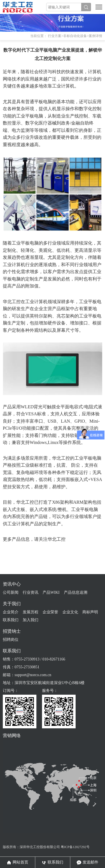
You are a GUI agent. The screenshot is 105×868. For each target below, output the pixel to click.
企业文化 (70, 612)
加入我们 (31, 620)
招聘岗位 (11, 640)
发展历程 (31, 612)
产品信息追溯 (76, 592)
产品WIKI (51, 592)
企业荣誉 (50, 612)
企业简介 (11, 612)
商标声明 (90, 612)
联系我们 (11, 620)
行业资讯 (31, 592)
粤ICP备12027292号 (75, 847)
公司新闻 (11, 592)
